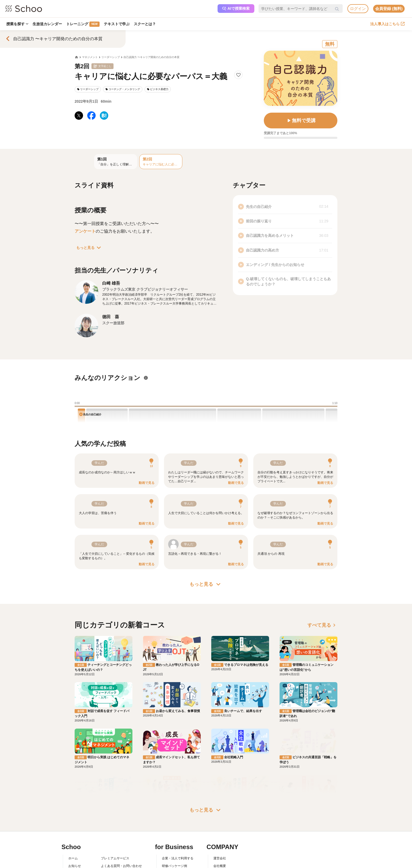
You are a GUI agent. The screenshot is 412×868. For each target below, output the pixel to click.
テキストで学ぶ (119, 24)
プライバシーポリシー (117, 839)
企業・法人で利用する (178, 809)
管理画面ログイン (174, 832)
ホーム (73, 809)
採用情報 (220, 824)
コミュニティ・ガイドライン (121, 832)
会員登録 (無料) (389, 9)
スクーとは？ (147, 24)
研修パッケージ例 (174, 816)
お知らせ (75, 816)
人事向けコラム (173, 824)
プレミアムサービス (115, 809)
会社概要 (220, 816)
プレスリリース (224, 832)
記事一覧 (75, 846)
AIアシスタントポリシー (118, 846)
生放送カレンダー (48, 24)
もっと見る (90, 248)
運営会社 (220, 809)
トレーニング (84, 24)
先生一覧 (75, 839)
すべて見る (322, 625)
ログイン (358, 9)
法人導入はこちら (387, 24)
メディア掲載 (223, 839)
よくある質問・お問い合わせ (121, 816)
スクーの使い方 (79, 832)
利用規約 (107, 824)
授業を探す (18, 24)
